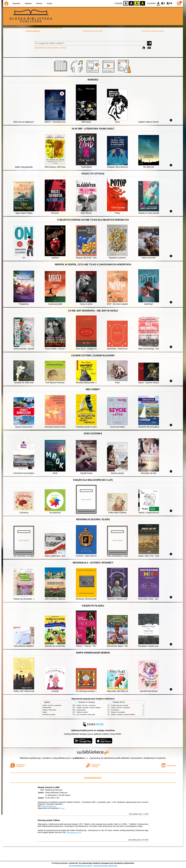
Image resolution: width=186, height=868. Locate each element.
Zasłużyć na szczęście (118, 712)
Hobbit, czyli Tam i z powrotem (52, 705)
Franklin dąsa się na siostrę (120, 705)
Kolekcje (63, 48)
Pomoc (39, 3)
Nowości (16, 3)
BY (142, 3)
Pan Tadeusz (115, 710)
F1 (163, 3)
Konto (50, 3)
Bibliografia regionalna (93, 31)
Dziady (45, 712)
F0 (158, 3)
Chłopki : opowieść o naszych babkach (89, 708)
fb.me (62, 808)
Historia (28, 3)
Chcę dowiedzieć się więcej (80, 866)
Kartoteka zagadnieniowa (153, 31)
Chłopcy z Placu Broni (49, 710)
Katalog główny (33, 31)
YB (137, 3)
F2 (169, 3)
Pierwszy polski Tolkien (49, 820)
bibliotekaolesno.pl (49, 806)
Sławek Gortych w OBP (49, 787)
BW (131, 3)
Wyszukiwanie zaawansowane (47, 48)
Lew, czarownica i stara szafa (86, 715)
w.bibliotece (80, 758)
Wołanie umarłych (82, 712)
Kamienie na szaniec (49, 715)
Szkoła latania (47, 708)
